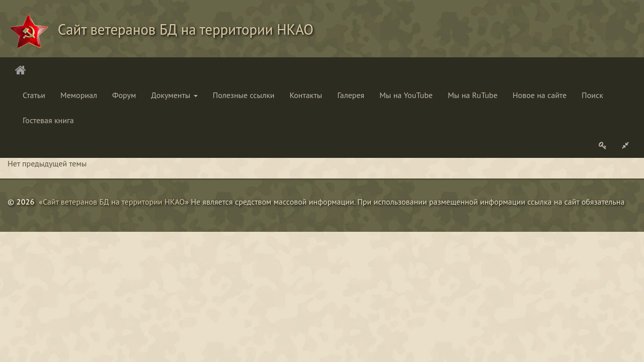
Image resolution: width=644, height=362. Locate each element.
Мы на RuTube (473, 95)
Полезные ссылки (244, 95)
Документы (174, 95)
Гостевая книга (48, 120)
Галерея (351, 95)
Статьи (34, 95)
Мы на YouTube (406, 95)
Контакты (306, 95)
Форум (124, 95)
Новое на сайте (540, 95)
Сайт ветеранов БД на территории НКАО (114, 202)
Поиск (592, 95)
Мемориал (79, 95)
